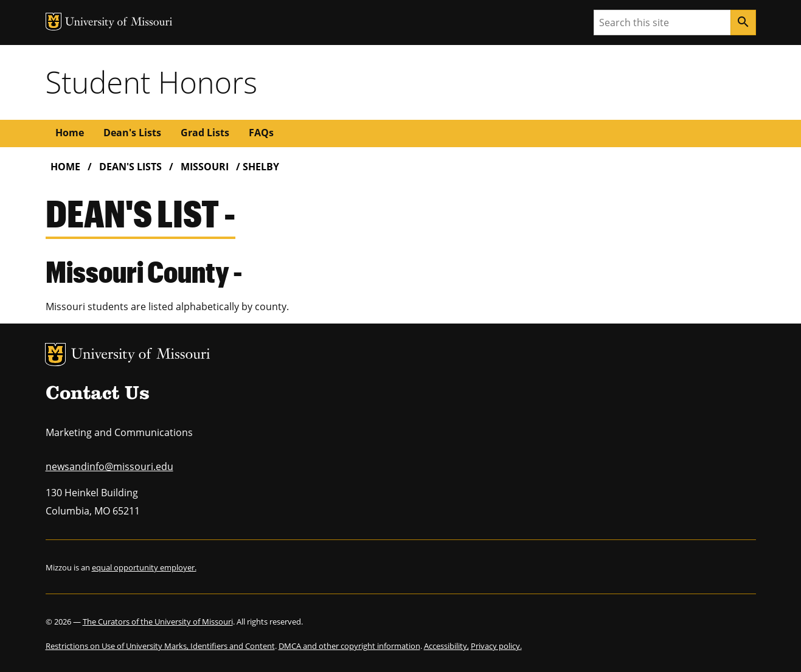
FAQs (261, 133)
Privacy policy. (496, 646)
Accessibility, (446, 646)
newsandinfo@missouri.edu (109, 466)
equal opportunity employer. (144, 567)
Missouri (205, 167)
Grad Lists (205, 133)
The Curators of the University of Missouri (158, 622)
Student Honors (151, 82)
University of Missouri (141, 355)
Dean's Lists (132, 133)
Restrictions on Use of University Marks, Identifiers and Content (160, 646)
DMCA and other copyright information (349, 646)
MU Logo (55, 355)
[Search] (743, 23)
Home (70, 133)
